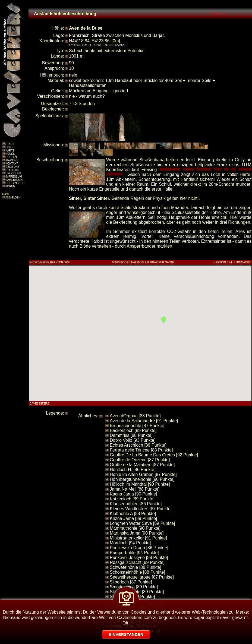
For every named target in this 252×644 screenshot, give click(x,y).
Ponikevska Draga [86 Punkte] (139, 548)
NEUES (10, 154)
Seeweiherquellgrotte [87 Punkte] (142, 577)
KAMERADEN (14, 180)
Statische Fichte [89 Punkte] (137, 592)
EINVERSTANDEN (126, 634)
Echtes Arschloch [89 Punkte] (138, 445)
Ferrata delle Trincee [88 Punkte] (141, 450)
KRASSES (12, 160)
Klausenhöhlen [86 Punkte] (136, 504)
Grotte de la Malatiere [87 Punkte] (142, 465)
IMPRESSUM (14, 177)
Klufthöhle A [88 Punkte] (133, 514)
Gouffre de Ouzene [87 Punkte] (140, 460)
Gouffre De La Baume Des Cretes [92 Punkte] (154, 455)
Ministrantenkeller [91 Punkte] (138, 538)
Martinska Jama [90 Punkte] (137, 533)
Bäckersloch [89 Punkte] (133, 430)
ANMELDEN (13, 198)
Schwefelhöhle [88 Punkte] (135, 567)
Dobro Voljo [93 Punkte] (133, 440)
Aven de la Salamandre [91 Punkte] (144, 421)
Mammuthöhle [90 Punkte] (135, 528)
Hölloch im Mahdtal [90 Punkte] (140, 484)
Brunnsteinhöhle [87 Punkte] (137, 426)
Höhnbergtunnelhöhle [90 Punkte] (142, 479)
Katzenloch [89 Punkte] (132, 499)
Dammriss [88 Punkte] (131, 435)
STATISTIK (12, 170)
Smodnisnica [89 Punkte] (134, 587)
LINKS (9, 147)
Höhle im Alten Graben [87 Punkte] (143, 474)
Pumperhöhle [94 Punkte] (134, 553)
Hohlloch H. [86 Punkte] (133, 470)
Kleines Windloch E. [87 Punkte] (141, 509)
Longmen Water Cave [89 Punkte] (142, 523)
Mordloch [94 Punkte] (130, 543)
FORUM (10, 186)
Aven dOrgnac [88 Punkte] (135, 416)
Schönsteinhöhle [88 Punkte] (137, 572)
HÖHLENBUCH (15, 183)
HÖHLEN (11, 157)
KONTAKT (12, 164)
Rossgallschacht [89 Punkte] (137, 562)
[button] (164, 320)
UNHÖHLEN (13, 173)
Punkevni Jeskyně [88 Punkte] (139, 558)
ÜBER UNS (12, 167)
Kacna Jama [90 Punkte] (133, 494)
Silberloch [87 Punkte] (131, 582)
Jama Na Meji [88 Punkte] (135, 489)
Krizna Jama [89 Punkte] (133, 518)
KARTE (10, 151)
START (10, 144)
